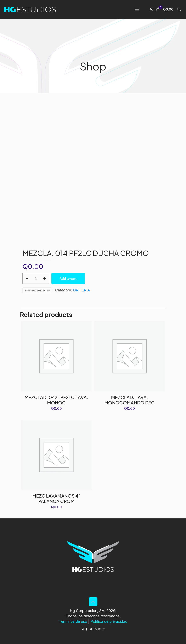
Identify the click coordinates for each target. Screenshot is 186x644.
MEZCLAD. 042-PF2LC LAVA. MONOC (56, 400)
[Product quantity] (36, 278)
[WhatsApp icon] (82, 629)
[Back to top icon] (93, 602)
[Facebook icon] (87, 629)
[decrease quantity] (27, 278)
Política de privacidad (109, 621)
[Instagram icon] (100, 629)
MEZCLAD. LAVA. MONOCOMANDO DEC (129, 400)
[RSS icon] (104, 629)
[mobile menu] (137, 9)
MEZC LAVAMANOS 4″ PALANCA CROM (56, 498)
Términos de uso (73, 621)
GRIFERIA (82, 290)
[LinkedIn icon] (95, 629)
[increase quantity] (45, 278)
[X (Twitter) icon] (91, 629)
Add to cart (68, 278)
